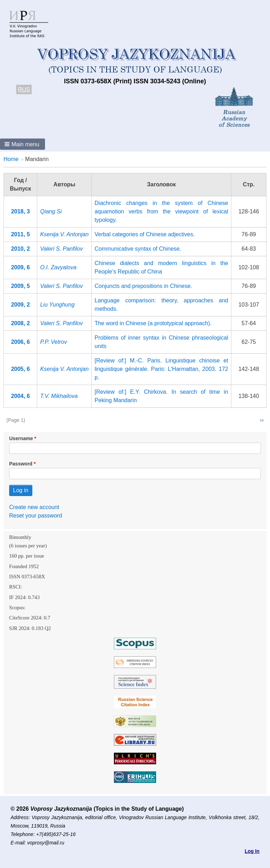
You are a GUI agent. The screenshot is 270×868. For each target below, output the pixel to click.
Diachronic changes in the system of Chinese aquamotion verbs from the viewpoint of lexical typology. (161, 211)
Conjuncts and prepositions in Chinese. (143, 286)
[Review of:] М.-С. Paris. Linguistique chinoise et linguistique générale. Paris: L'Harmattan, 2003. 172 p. (161, 369)
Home (11, 159)
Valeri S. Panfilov (61, 249)
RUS (24, 89)
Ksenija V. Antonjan (64, 234)
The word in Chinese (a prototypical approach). (153, 323)
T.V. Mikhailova (59, 396)
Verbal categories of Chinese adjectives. (145, 234)
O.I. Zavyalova (58, 267)
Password (21, 464)
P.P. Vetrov (53, 342)
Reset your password (36, 516)
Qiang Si (51, 211)
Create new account (34, 507)
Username (21, 438)
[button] (22, 144)
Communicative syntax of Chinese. (138, 249)
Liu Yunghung (57, 305)
